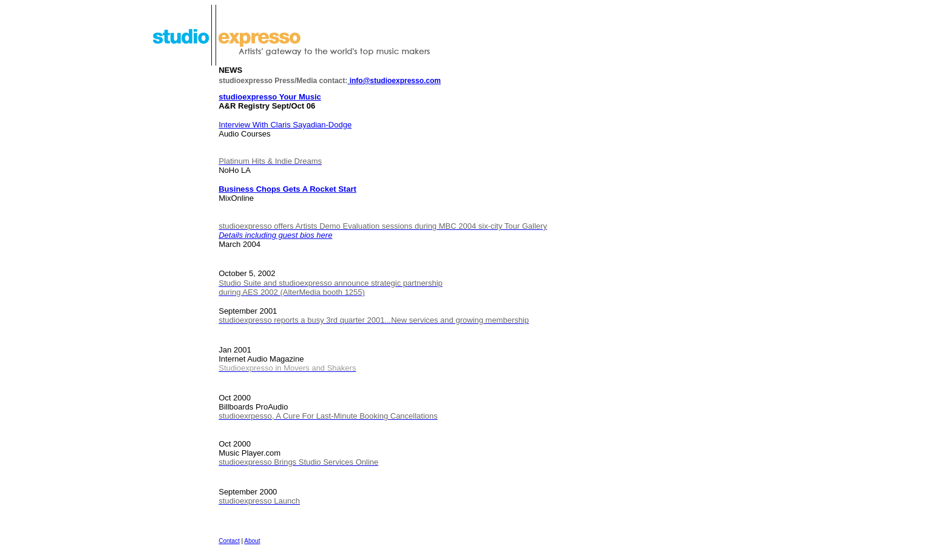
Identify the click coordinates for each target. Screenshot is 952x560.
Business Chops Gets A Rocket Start (287, 189)
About (252, 541)
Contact (229, 541)
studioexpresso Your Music (270, 97)
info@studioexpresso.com (394, 81)
